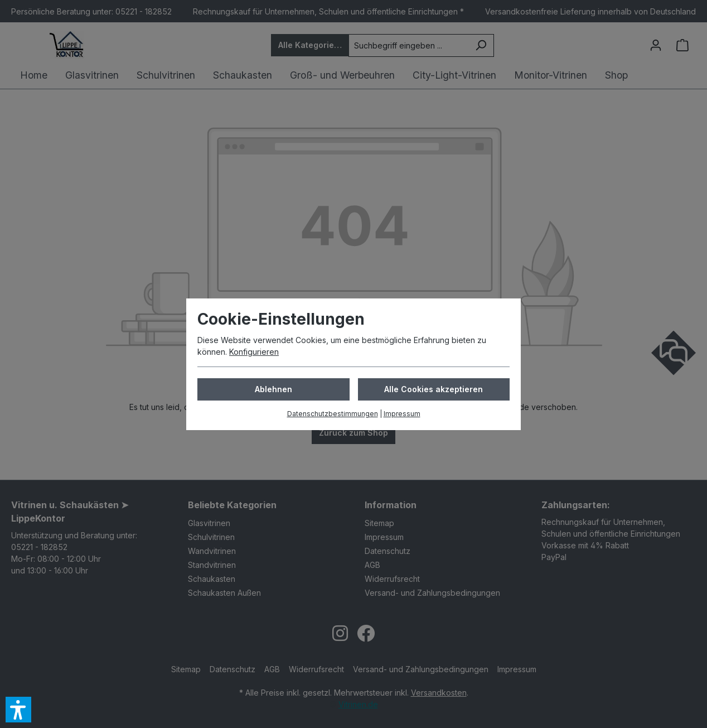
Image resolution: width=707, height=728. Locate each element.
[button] (18, 710)
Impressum (402, 414)
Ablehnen (273, 389)
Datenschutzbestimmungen (333, 414)
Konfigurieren (254, 352)
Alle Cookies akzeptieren (434, 389)
